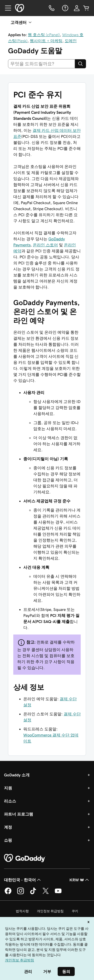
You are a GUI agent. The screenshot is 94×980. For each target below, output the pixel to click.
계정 (8, 827)
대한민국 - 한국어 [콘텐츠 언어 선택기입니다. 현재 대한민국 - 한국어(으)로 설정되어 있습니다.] (23, 880)
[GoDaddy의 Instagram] (21, 893)
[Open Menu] (6, 8)
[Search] (80, 64)
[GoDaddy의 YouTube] (58, 893)
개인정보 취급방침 (50, 911)
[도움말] (65, 8)
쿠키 (75, 911)
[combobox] (41, 64)
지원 (8, 788)
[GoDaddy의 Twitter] (46, 893)
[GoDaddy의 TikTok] (33, 893)
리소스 (10, 801)
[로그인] (77, 8)
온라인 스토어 (45, 245)
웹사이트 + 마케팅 (46, 41)
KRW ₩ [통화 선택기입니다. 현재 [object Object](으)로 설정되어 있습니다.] (80, 880)
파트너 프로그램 (19, 814)
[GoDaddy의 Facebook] (8, 893)
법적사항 (22, 911)
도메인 (71, 41)
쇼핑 (8, 840)
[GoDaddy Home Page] (25, 858)
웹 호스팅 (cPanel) (44, 35)
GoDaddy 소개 (17, 775)
